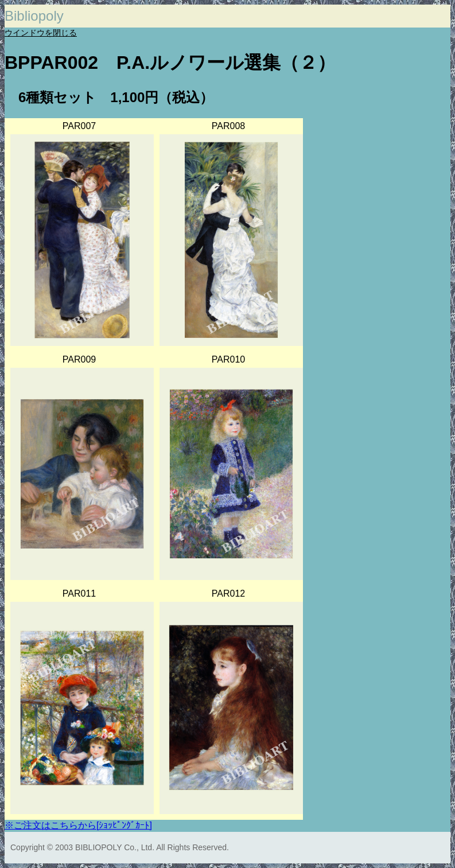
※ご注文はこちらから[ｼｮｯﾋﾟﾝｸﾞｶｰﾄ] (78, 825)
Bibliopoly (34, 16)
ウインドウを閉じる (41, 33)
